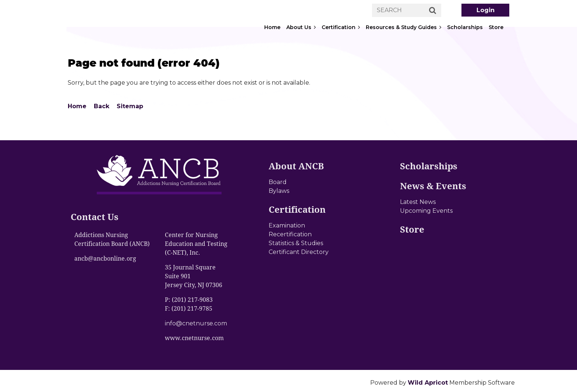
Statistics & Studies (296, 243)
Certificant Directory (299, 252)
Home (77, 106)
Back (102, 106)
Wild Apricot (428, 383)
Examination (287, 225)
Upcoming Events (426, 211)
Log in (485, 10)
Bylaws (279, 191)
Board (278, 182)
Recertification (290, 234)
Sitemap (130, 106)
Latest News (418, 202)
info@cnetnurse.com (196, 323)
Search (433, 11)
